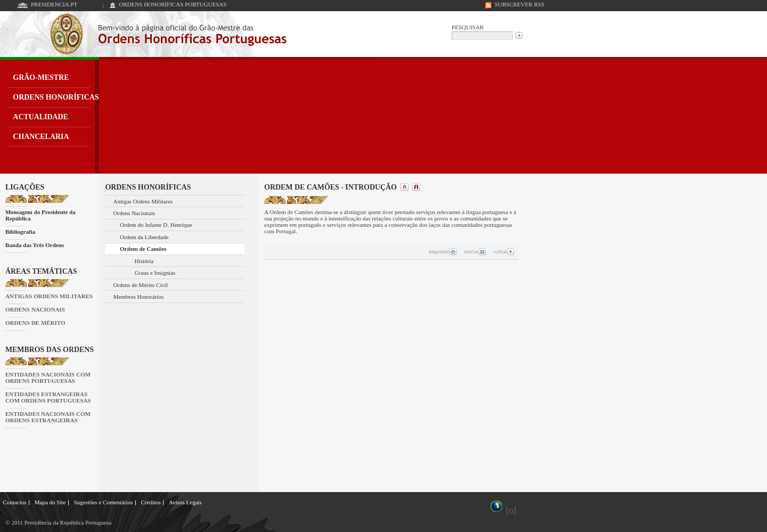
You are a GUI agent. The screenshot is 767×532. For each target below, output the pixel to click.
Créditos (150, 502)
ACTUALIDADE (40, 117)
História (144, 261)
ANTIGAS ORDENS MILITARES (49, 296)
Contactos (15, 502)
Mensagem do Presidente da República (40, 215)
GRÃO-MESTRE (41, 77)
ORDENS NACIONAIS (35, 309)
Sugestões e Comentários (104, 502)
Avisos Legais (185, 502)
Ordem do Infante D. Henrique (156, 225)
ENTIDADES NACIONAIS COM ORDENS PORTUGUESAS (48, 378)
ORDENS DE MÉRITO (35, 323)
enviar (475, 251)
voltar (504, 251)
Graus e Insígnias (155, 273)
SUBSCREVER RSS (520, 4)
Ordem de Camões (143, 249)
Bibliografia (20, 232)
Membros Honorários (139, 297)
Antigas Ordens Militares (143, 201)
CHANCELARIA (41, 137)
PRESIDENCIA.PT (54, 4)
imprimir (442, 251)
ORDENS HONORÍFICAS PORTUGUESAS (173, 4)
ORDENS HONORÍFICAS (56, 97)
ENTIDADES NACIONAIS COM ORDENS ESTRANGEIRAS (48, 417)
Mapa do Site (50, 502)
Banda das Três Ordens (35, 245)
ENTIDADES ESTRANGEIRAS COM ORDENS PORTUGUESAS (48, 397)
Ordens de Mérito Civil (141, 285)
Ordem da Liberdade (144, 237)
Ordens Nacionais (134, 213)
